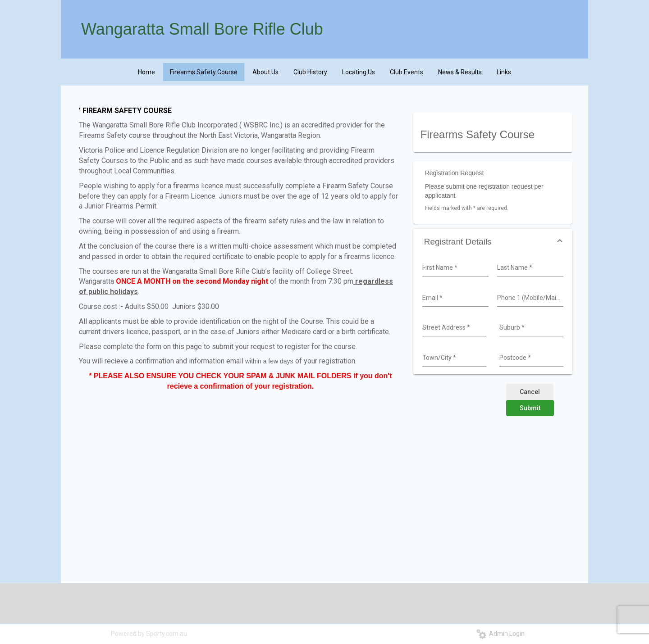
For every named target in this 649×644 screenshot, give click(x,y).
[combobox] (454, 268)
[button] (493, 242)
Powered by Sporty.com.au (149, 634)
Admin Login (500, 634)
